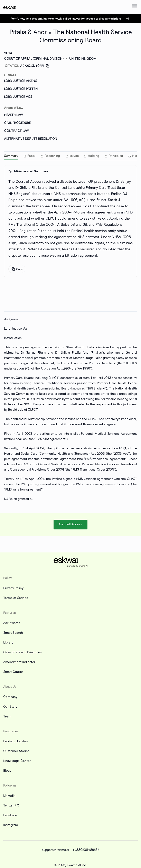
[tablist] (70, 156)
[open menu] (135, 6)
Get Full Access (70, 524)
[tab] (11, 156)
